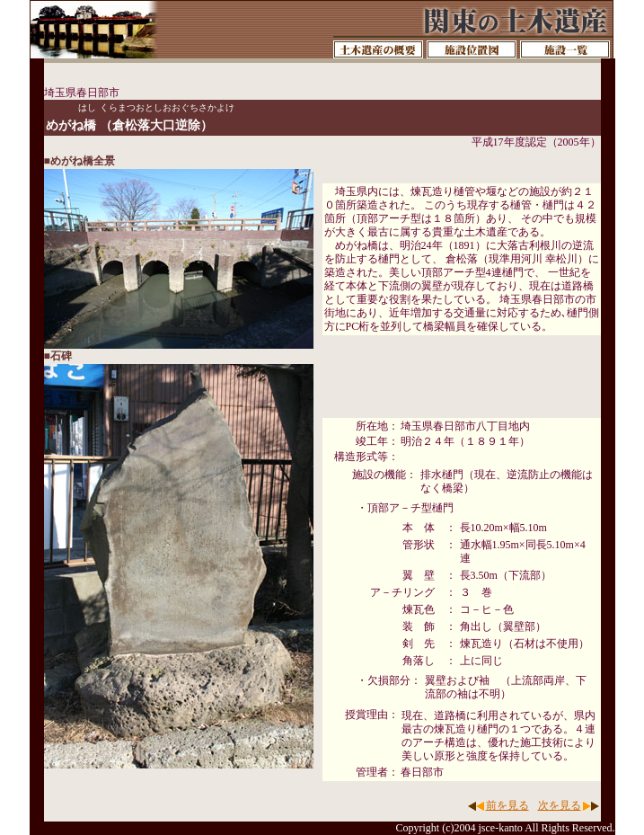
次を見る (560, 805)
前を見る (507, 805)
